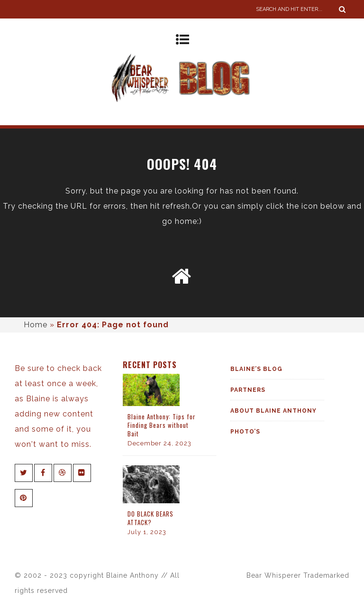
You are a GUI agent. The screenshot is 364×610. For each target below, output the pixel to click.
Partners (248, 390)
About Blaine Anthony (273, 411)
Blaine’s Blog (256, 369)
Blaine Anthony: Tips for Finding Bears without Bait (162, 425)
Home (36, 325)
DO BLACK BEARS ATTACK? (150, 518)
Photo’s (245, 432)
